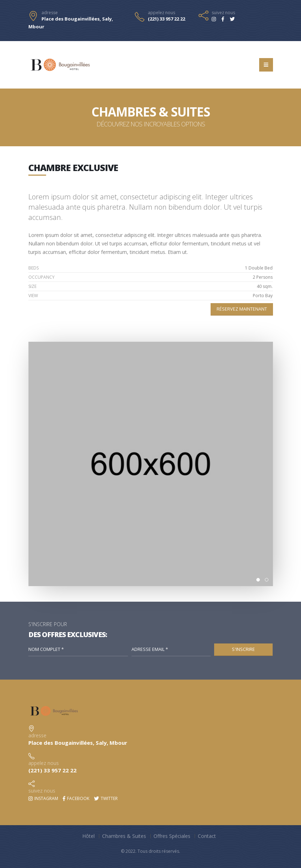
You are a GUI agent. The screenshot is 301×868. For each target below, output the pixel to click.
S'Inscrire (243, 649)
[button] (258, 580)
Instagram (43, 798)
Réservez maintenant (242, 309)
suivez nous (223, 13)
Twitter (106, 798)
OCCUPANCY (41, 277)
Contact (207, 836)
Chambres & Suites (124, 836)
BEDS (34, 268)
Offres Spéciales (172, 836)
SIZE (32, 286)
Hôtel (88, 836)
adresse (50, 13)
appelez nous (161, 13)
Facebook (76, 798)
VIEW (33, 296)
